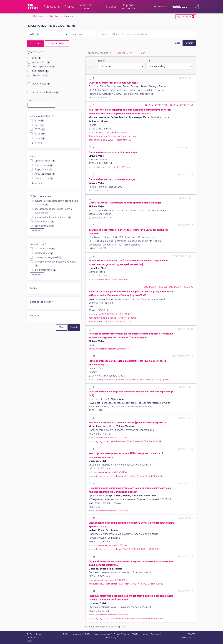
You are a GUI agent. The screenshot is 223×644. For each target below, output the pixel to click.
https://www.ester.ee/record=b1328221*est (108, 545)
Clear (177, 43)
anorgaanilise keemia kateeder (53, 217)
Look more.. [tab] (125, 53)
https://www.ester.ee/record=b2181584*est (108, 472)
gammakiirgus (44, 253)
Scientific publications (45, 92)
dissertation (40, 75)
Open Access (41, 84)
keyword (36, 316)
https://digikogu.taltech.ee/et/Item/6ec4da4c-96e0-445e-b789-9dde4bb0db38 (126, 476)
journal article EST (156, 105)
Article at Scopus (127, 136)
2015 (39, 121)
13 (94, 449)
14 (94, 484)
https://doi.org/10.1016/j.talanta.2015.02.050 (109, 133)
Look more (37, 143)
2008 (40, 134)
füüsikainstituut (44, 222)
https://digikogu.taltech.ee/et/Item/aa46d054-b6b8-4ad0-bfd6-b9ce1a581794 (125, 441)
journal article (41, 62)
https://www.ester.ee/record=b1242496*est (108, 279)
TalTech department (42, 197)
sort (148, 61)
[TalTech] (33, 7)
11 (94, 387)
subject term (39, 244)
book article (40, 71)
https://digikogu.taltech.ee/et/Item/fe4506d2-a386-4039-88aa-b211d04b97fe (125, 549)
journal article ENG (181, 105)
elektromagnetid (45, 270)
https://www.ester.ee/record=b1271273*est (108, 438)
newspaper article (43, 67)
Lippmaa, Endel (45, 161)
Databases (39, 16)
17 (94, 591)
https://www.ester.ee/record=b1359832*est (108, 511)
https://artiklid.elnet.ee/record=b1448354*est (109, 167)
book (37, 58)
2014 (39, 125)
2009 (40, 129)
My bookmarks (186, 17)
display (101, 61)
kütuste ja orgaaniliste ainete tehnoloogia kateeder (56, 203)
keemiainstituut (44, 226)
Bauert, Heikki (44, 178)
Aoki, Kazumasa (45, 174)
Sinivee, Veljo (44, 165)
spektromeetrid (45, 249)
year (30, 101)
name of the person (42, 302)
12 (94, 418)
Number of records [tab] (99, 53)
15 (94, 518)
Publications (54, 16)
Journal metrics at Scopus (102, 136)
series (35, 288)
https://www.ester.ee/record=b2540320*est (109, 349)
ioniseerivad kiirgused (48, 258)
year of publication (42, 116)
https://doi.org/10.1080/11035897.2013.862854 (110, 314)
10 (94, 356)
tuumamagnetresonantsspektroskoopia (55, 264)
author (35, 156)
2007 (40, 138)
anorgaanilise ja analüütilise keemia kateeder (53, 211)
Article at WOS (123, 140)
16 (94, 557)
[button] (196, 7)
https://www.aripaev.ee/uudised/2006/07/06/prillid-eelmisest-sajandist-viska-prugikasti (129, 380)
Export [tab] (142, 53)
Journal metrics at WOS (101, 140)
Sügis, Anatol (43, 170)
